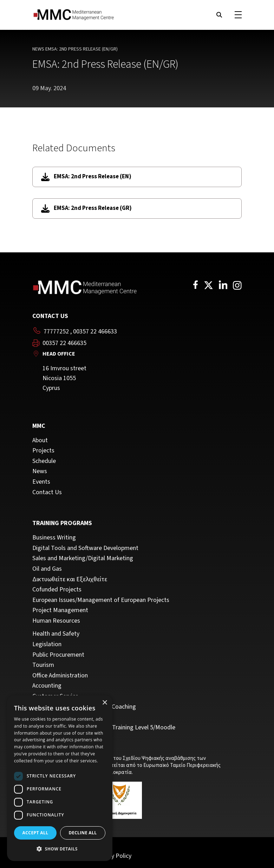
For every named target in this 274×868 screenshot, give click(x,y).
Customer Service (55, 696)
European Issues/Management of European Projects (101, 600)
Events (41, 482)
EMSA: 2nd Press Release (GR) (86, 208)
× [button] (105, 703)
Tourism (43, 665)
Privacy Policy (113, 856)
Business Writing (54, 538)
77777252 (56, 332)
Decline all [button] (83, 833)
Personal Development (62, 717)
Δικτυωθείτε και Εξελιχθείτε (70, 579)
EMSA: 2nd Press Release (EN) (86, 177)
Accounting (47, 686)
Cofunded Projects (57, 590)
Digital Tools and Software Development (85, 548)
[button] (60, 849)
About (40, 440)
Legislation (47, 644)
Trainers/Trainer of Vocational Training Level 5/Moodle (104, 728)
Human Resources (56, 621)
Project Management (60, 610)
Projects (43, 451)
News (38, 49)
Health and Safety (56, 634)
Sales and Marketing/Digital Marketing (83, 558)
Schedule (44, 461)
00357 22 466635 (64, 343)
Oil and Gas (47, 569)
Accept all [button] (35, 833)
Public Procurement (58, 655)
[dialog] (60, 778)
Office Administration (60, 676)
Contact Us (47, 492)
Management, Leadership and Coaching (84, 707)
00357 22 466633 (95, 332)
